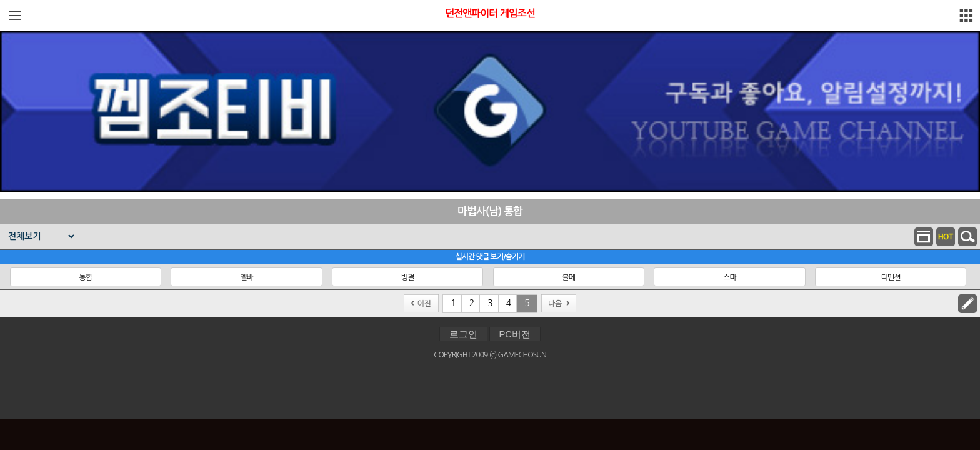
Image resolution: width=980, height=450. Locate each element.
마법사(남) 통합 (490, 212)
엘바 (247, 277)
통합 (85, 277)
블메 (568, 277)
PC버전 (515, 334)
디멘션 (891, 277)
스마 (730, 277)
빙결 (408, 277)
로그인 (463, 334)
